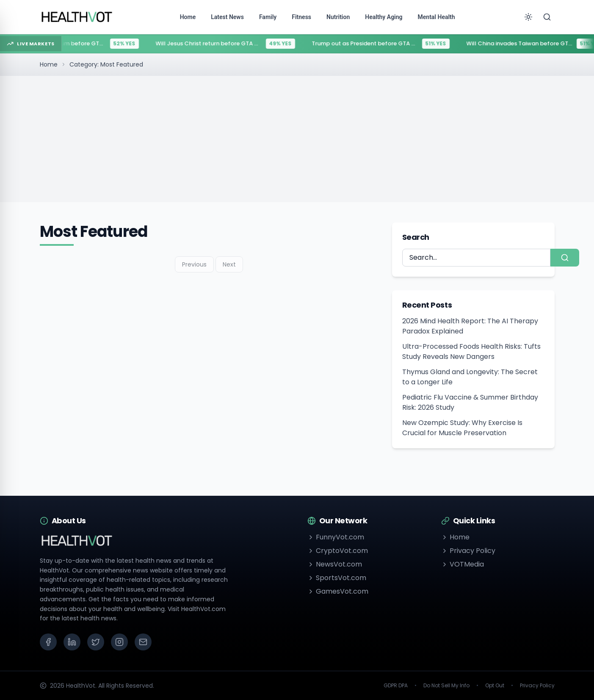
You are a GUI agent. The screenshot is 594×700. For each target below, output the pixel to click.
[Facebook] (48, 642)
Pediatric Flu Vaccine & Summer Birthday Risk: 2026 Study (470, 402)
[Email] (143, 642)
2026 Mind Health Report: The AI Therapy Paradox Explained (470, 326)
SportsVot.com (337, 578)
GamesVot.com (338, 591)
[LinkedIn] (72, 642)
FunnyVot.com (336, 537)
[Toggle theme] (528, 17)
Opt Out (495, 686)
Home (49, 64)
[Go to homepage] (77, 17)
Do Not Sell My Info (446, 686)
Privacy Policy (468, 551)
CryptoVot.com (338, 551)
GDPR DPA (396, 686)
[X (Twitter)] (96, 642)
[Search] (547, 17)
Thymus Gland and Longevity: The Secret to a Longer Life (470, 377)
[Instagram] (119, 642)
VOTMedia (463, 564)
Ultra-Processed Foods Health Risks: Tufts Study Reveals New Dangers (471, 351)
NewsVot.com (335, 564)
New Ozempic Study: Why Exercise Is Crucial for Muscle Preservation (462, 428)
